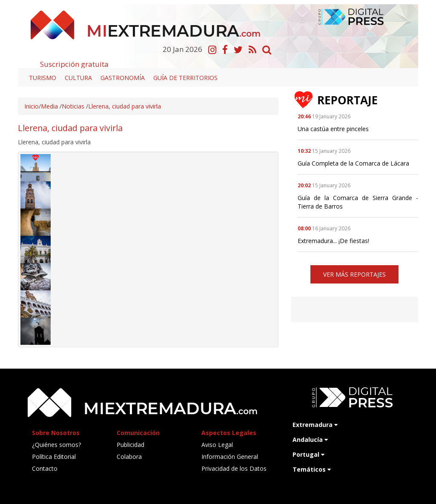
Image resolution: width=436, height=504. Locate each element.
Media (49, 106)
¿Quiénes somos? (56, 445)
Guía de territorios (185, 78)
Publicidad (131, 445)
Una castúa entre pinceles (333, 129)
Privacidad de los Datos (234, 468)
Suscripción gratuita (74, 64)
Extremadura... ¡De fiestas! (333, 241)
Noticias (73, 106)
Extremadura (315, 425)
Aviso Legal (217, 445)
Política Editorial (54, 457)
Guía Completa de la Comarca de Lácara (353, 163)
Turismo (43, 78)
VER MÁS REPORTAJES (354, 274)
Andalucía (310, 440)
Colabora (129, 457)
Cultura (78, 78)
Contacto (45, 468)
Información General (230, 457)
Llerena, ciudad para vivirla (125, 106)
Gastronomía (123, 78)
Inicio (32, 106)
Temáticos (312, 469)
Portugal (308, 454)
